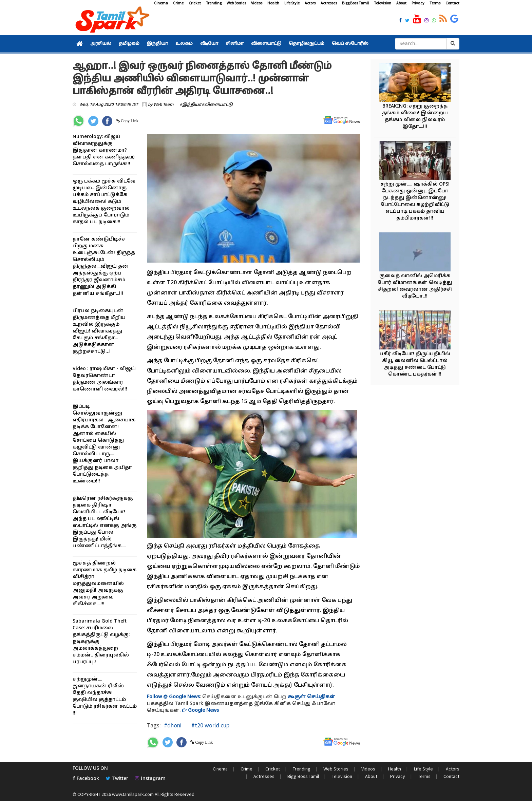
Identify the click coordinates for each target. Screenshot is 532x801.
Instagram (150, 779)
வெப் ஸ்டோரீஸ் (350, 44)
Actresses (329, 3)
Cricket (195, 3)
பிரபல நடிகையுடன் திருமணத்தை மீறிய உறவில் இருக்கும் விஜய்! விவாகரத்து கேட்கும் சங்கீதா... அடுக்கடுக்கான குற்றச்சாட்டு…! (99, 331)
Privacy (418, 3)
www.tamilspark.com (133, 794)
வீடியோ (209, 44)
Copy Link (129, 121)
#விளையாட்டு (217, 105)
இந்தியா (157, 44)
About (401, 3)
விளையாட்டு (266, 44)
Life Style (292, 3)
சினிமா (235, 44)
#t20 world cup (210, 725)
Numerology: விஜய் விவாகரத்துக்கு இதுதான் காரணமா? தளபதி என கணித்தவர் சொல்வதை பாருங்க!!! (104, 150)
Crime (178, 3)
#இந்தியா (191, 105)
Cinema (161, 3)
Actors (310, 3)
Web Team (163, 105)
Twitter (117, 779)
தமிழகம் (129, 44)
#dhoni (173, 725)
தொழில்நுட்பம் (307, 44)
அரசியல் (101, 44)
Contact (452, 3)
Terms (435, 3)
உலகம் (184, 44)
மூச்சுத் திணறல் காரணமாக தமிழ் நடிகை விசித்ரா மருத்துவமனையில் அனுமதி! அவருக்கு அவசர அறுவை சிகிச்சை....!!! (104, 584)
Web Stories (236, 3)
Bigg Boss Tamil (355, 3)
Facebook (86, 779)
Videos (257, 3)
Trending (214, 3)
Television (383, 3)
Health (273, 3)
